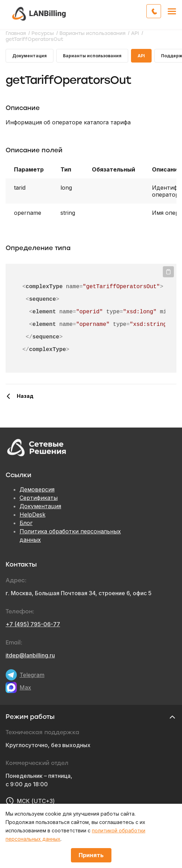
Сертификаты (39, 498)
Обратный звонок (161, 10)
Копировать (168, 272)
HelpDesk (32, 515)
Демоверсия (37, 489)
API (141, 56)
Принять (91, 855)
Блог (26, 523)
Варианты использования (92, 56)
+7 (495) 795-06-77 (33, 624)
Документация (30, 56)
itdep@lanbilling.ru (30, 655)
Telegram (32, 675)
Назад (25, 396)
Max (25, 687)
